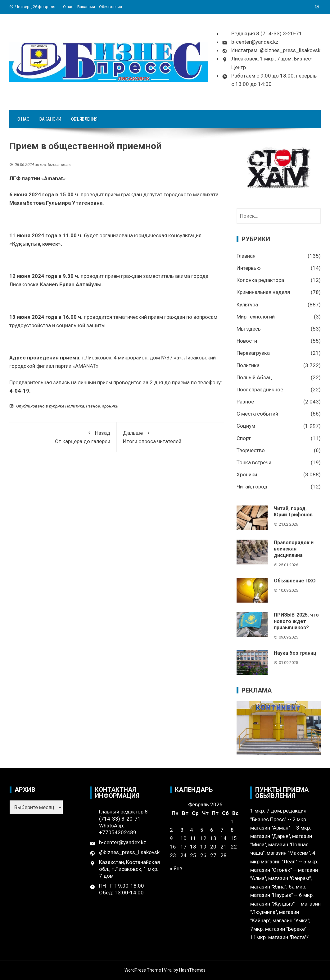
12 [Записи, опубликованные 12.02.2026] (203, 838)
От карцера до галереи (63, 437)
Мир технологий (256, 317)
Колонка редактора (260, 280)
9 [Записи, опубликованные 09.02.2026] (171, 838)
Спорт (244, 438)
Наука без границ (295, 653)
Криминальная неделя (263, 292)
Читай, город (252, 487)
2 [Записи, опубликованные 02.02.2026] (171, 830)
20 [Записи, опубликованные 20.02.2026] (213, 847)
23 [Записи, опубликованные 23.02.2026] (173, 855)
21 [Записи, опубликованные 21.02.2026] (224, 847)
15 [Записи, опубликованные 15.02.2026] (234, 838)
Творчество (251, 450)
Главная (246, 256)
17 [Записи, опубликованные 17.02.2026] (183, 847)
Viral (168, 970)
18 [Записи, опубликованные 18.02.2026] (193, 847)
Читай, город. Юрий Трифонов (293, 512)
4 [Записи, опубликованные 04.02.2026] (192, 830)
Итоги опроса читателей (170, 437)
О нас (68, 7)
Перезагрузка (253, 353)
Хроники (110, 406)
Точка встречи (254, 462)
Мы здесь (249, 329)
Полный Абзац (254, 377)
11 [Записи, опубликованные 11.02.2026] (193, 838)
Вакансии (86, 7)
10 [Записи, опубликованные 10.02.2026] (183, 838)
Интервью (249, 268)
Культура (247, 305)
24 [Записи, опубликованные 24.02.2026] (183, 855)
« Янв (176, 868)
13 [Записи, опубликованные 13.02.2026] (213, 838)
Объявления (111, 7)
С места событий (257, 414)
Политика (75, 406)
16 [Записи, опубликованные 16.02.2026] (173, 847)
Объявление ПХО (295, 581)
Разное (93, 406)
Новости (247, 341)
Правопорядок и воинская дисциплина (294, 549)
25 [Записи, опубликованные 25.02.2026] (193, 855)
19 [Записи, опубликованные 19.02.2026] (203, 847)
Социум (246, 426)
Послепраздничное (260, 390)
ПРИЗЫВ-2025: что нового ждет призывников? (296, 621)
